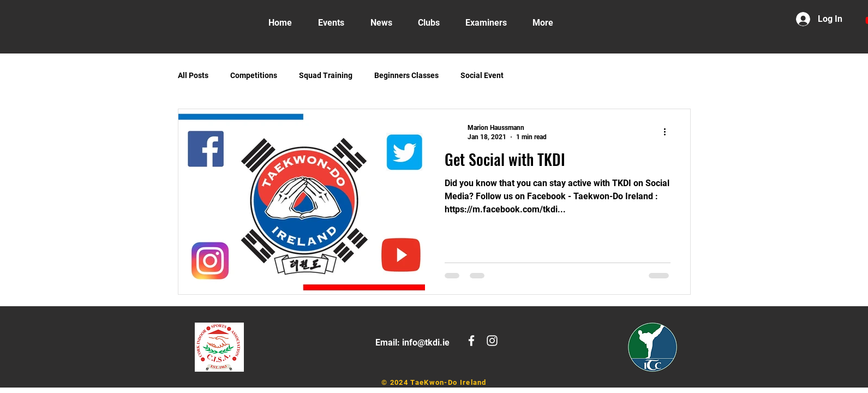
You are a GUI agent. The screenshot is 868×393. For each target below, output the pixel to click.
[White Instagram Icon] (492, 341)
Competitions (254, 75)
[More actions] (669, 132)
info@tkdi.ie (426, 343)
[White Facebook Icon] (471, 341)
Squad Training (326, 75)
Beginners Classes (406, 75)
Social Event (482, 75)
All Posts (193, 75)
